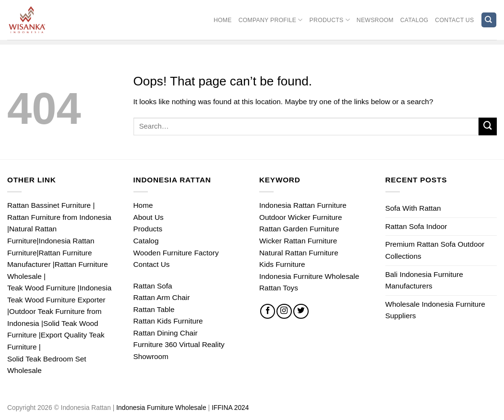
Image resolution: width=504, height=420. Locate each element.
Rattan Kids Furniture (168, 321)
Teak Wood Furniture (41, 288)
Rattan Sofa (153, 286)
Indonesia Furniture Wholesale (309, 276)
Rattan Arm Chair (162, 297)
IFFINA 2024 (230, 408)
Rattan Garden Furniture (299, 229)
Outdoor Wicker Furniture (300, 217)
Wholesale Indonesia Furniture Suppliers (435, 310)
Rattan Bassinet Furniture (49, 205)
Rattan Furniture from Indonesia (59, 217)
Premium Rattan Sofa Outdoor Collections (435, 250)
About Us (149, 217)
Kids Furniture (282, 264)
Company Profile (271, 20)
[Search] (489, 20)
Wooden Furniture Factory (176, 253)
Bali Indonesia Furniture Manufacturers (424, 280)
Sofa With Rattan (413, 208)
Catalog (414, 20)
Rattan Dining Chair (166, 333)
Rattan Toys (279, 288)
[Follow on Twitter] (301, 312)
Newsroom (375, 20)
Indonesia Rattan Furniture (303, 205)
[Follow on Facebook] (268, 312)
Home (223, 20)
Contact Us (454, 20)
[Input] (306, 126)
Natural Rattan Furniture (299, 253)
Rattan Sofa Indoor (416, 226)
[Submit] (488, 127)
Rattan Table (154, 309)
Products (330, 20)
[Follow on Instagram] (284, 312)
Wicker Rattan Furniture (298, 241)
